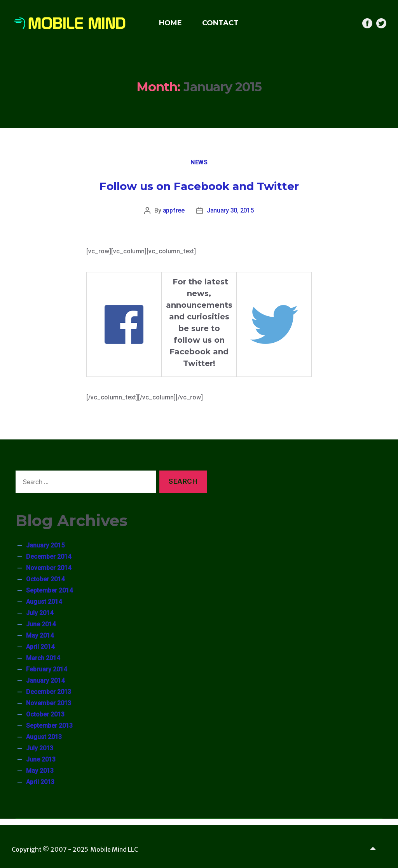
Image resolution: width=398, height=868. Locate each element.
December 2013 (49, 692)
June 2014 (41, 624)
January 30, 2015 (230, 210)
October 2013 (45, 714)
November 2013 (49, 703)
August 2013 (44, 737)
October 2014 (45, 579)
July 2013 (40, 748)
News (199, 162)
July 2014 (40, 613)
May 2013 (40, 771)
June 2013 (41, 759)
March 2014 (43, 658)
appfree (174, 210)
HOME (170, 23)
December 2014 (49, 557)
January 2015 (45, 545)
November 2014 (49, 568)
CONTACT (220, 23)
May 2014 (40, 635)
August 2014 (44, 602)
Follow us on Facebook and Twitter (199, 186)
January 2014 (45, 681)
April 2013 (40, 782)
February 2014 (46, 669)
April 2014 (40, 647)
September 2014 (49, 590)
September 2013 (49, 726)
